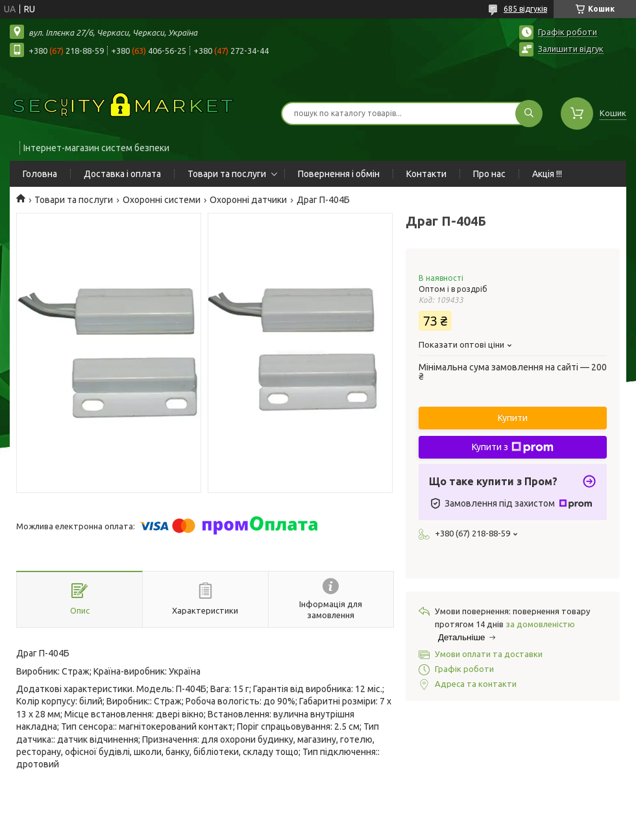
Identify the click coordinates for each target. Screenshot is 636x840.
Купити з (513, 448)
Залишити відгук (571, 49)
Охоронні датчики (248, 200)
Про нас (489, 174)
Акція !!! (547, 174)
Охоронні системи (162, 200)
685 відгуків (525, 9)
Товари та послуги (227, 174)
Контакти (426, 174)
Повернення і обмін (339, 174)
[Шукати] (529, 114)
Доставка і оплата (122, 174)
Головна (40, 174)
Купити (513, 418)
